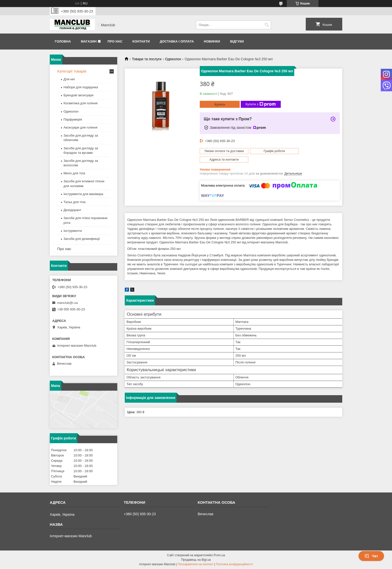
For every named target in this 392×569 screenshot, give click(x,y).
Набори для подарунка (81, 87)
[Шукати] (267, 25)
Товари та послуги (146, 59)
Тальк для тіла (74, 202)
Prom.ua (219, 555)
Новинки (212, 41)
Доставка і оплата (177, 41)
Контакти (141, 41)
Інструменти (73, 231)
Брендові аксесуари (78, 95)
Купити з (261, 104)
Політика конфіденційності (234, 564)
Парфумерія (73, 119)
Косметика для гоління (80, 103)
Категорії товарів (72, 71)
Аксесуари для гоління (80, 127)
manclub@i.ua (67, 303)
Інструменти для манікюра (83, 194)
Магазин (89, 41)
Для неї (69, 79)
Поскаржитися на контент (195, 564)
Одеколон (173, 59)
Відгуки (237, 41)
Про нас (115, 41)
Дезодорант (72, 210)
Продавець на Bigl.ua (196, 560)
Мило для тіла (74, 173)
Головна (63, 41)
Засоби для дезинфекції (82, 239)
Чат (371, 556)
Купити (220, 104)
